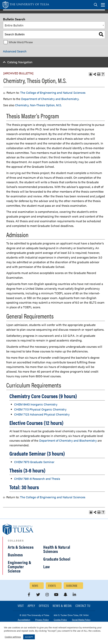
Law (47, 567)
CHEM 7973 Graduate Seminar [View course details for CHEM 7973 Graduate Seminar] (34, 462)
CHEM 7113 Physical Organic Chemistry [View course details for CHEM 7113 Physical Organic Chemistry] (40, 409)
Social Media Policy (81, 620)
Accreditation (24, 620)
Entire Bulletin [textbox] (14, 25)
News (35, 586)
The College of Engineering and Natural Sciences (53, 93)
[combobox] (54, 25)
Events (52, 586)
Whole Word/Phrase (21, 42)
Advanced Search (15, 51)
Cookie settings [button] (13, 637)
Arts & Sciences (21, 547)
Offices (44, 606)
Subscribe (72, 586)
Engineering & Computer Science (20, 567)
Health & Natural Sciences (57, 549)
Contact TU (83, 606)
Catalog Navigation (20, 62)
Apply (31, 606)
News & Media (62, 606)
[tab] (96, 5)
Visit (21, 606)
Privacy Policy (42, 620)
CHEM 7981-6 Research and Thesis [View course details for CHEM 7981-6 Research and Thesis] (37, 479)
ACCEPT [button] (29, 637)
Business (15, 555)
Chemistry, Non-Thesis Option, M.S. (38, 105)
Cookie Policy (60, 620)
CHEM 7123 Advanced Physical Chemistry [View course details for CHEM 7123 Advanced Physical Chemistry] (42, 414)
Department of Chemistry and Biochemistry (50, 99)
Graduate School (57, 559)
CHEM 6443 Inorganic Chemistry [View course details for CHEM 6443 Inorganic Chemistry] (36, 404)
